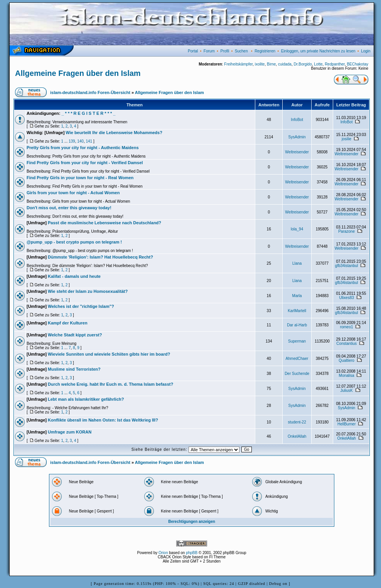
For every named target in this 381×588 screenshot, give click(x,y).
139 (72, 141)
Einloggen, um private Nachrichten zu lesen (318, 51)
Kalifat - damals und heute (74, 276)
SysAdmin (297, 137)
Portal (193, 51)
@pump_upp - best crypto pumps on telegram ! (74, 242)
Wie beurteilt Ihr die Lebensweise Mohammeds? (114, 133)
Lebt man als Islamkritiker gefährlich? (86, 399)
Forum (209, 51)
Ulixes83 (346, 298)
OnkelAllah (297, 436)
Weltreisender (297, 152)
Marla (297, 296)
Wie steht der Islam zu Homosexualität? (88, 291)
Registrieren (265, 51)
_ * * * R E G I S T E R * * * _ (88, 113)
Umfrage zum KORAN (70, 432)
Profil (225, 51)
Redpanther (335, 64)
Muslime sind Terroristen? (74, 369)
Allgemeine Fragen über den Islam (78, 73)
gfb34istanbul (347, 266)
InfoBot (297, 120)
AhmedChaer (297, 359)
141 (89, 141)
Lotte (318, 64)
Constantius (346, 344)
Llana (297, 263)
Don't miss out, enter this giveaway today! (69, 208)
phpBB (192, 553)
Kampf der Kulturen (68, 323)
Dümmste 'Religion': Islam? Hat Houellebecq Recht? (100, 257)
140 (80, 141)
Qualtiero (346, 360)
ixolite (260, 64)
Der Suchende (297, 374)
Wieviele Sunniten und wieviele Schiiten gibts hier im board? (109, 354)
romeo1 (347, 327)
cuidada (285, 64)
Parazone (346, 231)
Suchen (241, 51)
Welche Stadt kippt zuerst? (75, 335)
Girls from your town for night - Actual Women (73, 193)
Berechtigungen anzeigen (192, 522)
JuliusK (346, 391)
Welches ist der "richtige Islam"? (81, 306)
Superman (297, 341)
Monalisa (347, 375)
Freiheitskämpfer (238, 64)
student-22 (297, 422)
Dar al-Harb (297, 325)
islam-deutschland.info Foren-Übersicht (90, 92)
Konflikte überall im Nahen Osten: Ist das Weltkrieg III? (103, 420)
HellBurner (346, 424)
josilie (346, 139)
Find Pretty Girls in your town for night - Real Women (80, 178)
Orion (163, 553)
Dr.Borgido (303, 64)
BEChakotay (357, 64)
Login (366, 51)
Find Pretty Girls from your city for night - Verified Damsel (85, 163)
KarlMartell (297, 311)
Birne (271, 64)
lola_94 (297, 229)
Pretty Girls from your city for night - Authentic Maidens (83, 148)
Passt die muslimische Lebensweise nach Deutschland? (105, 223)
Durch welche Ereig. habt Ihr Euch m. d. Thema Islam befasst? (110, 384)
